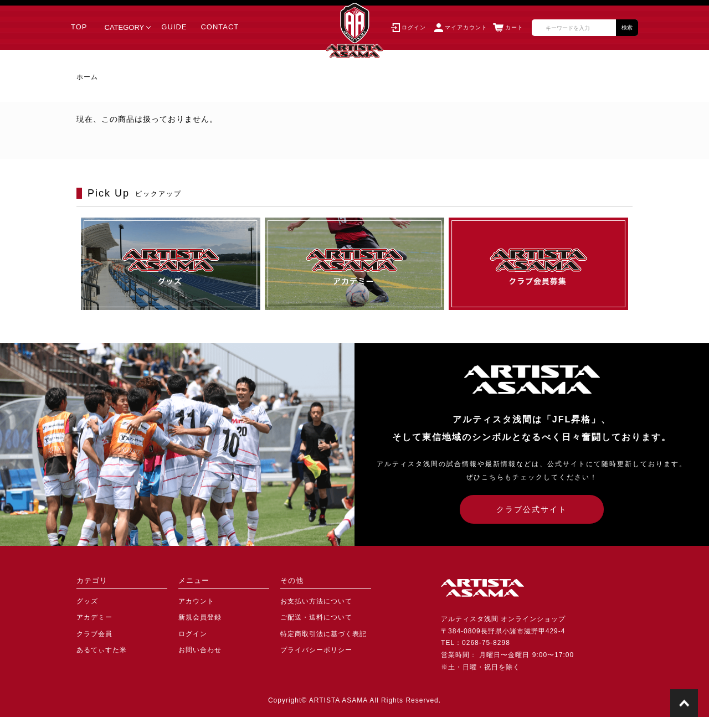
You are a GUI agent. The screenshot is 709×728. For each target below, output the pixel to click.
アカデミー (94, 617)
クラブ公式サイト (532, 509)
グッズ (87, 601)
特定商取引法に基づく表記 (323, 634)
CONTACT (220, 27)
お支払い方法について (316, 601)
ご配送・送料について (316, 617)
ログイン (193, 634)
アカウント (196, 601)
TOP (79, 27)
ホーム (87, 77)
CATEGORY (125, 27)
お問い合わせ (200, 650)
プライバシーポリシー (316, 650)
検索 (627, 27)
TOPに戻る (684, 703)
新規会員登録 (200, 617)
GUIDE (174, 27)
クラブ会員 (94, 634)
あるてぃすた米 (102, 650)
